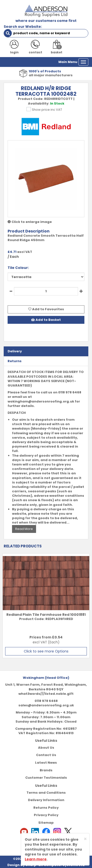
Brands (46, 770)
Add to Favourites (46, 309)
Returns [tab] (15, 361)
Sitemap (46, 823)
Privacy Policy (46, 815)
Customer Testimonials (46, 778)
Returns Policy (46, 808)
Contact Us (46, 755)
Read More (24, 529)
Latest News (46, 763)
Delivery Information (46, 800)
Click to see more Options (46, 651)
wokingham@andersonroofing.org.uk (41, 401)
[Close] (85, 839)
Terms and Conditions (46, 793)
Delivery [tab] (15, 351)
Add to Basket (46, 320)
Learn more (36, 859)
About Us (46, 748)
